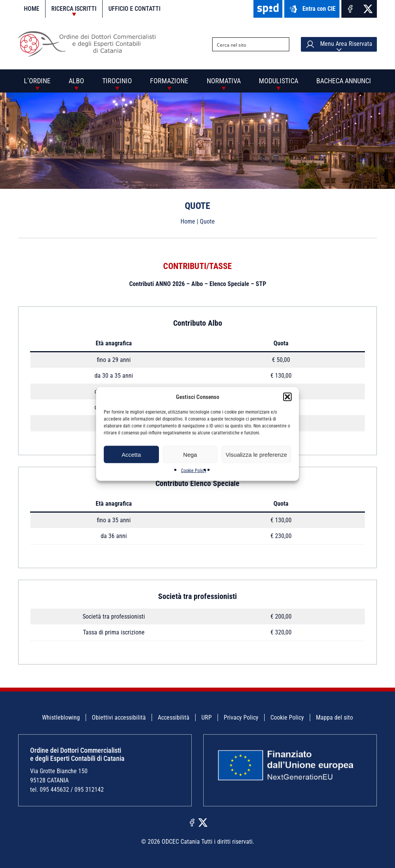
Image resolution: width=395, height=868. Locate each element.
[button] (287, 397)
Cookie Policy (194, 471)
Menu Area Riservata (339, 44)
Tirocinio (117, 81)
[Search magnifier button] (282, 44)
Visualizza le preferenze (256, 454)
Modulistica (279, 81)
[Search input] (245, 44)
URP (207, 717)
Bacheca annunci (344, 81)
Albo (76, 81)
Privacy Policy (241, 717)
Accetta (131, 454)
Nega (190, 454)
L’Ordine (37, 81)
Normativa (224, 81)
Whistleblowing (61, 717)
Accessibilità (174, 717)
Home (32, 9)
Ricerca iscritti (74, 9)
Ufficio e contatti (134, 9)
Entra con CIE (312, 9)
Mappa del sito (334, 717)
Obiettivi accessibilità (119, 717)
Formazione (169, 81)
